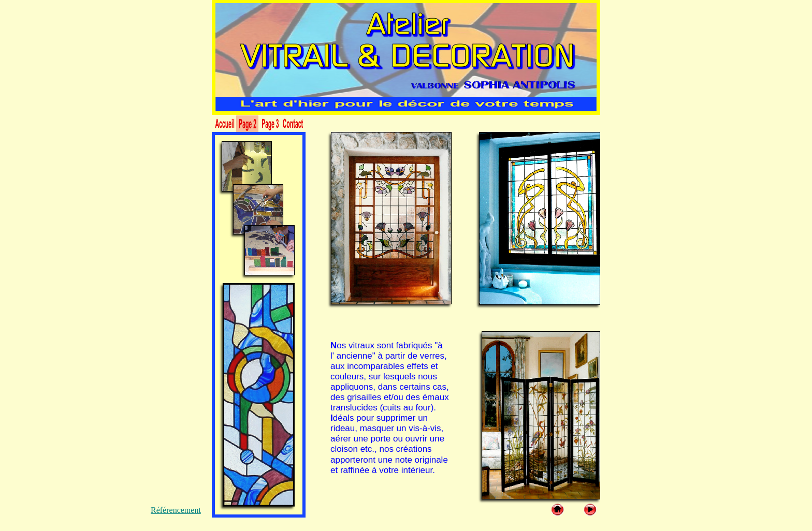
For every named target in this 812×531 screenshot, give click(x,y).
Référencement (176, 510)
